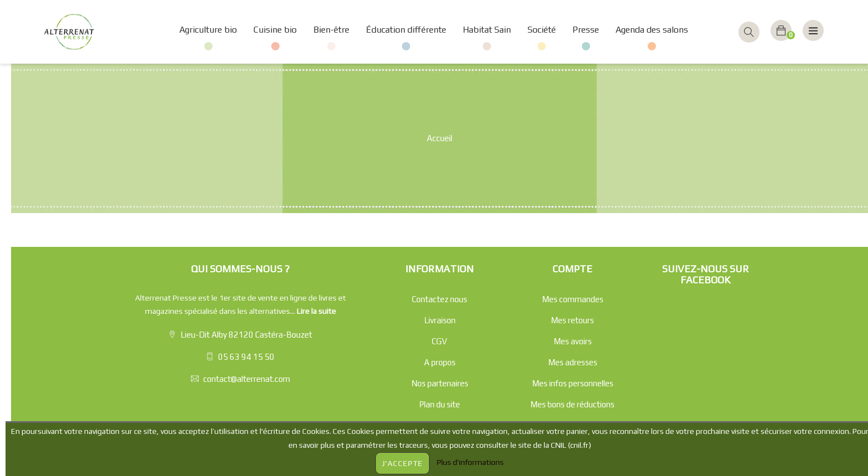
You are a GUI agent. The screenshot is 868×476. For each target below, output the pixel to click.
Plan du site (440, 404)
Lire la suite (316, 311)
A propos (440, 362)
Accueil (440, 138)
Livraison (440, 320)
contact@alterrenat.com (247, 379)
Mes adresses (573, 362)
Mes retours (572, 320)
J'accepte (402, 463)
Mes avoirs (573, 341)
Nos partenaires (440, 383)
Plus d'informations (470, 462)
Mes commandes (573, 299)
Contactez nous (440, 299)
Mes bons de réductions (572, 404)
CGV (440, 341)
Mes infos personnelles (573, 383)
